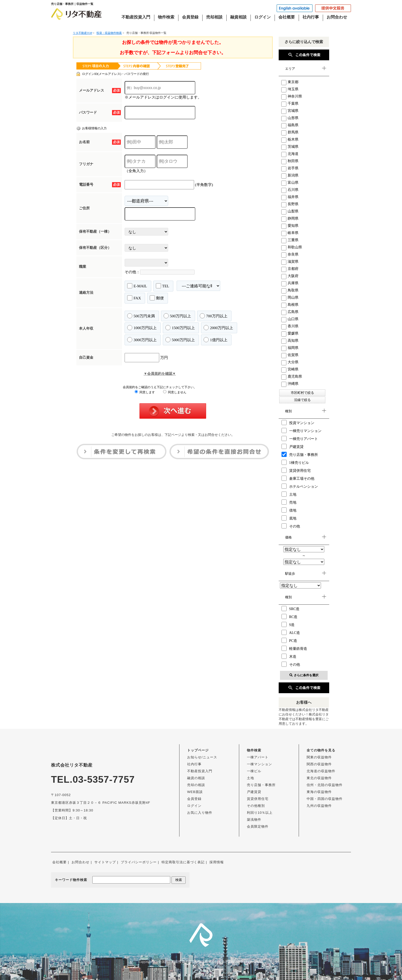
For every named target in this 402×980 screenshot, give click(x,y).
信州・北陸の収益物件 (325, 785)
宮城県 (290, 111)
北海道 (290, 154)
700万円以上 (214, 316)
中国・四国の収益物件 (325, 799)
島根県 (290, 305)
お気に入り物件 (200, 813)
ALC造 (291, 632)
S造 (288, 624)
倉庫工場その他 (298, 478)
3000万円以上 (142, 340)
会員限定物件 (258, 826)
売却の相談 (196, 785)
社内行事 (311, 17)
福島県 (290, 125)
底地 (289, 518)
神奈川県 (292, 96)
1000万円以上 (142, 328)
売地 (289, 502)
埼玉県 (290, 89)
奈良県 (290, 254)
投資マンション (298, 423)
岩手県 (290, 168)
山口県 (290, 319)
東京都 (290, 82)
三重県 (290, 240)
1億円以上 (215, 340)
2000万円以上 (218, 328)
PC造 (289, 640)
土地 (289, 494)
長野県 (290, 204)
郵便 (157, 298)
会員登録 (190, 17)
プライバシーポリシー (139, 862)
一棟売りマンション (301, 430)
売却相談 (214, 17)
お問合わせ (337, 17)
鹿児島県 (292, 376)
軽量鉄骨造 (294, 648)
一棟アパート (258, 757)
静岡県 (290, 218)
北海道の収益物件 (321, 771)
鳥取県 (290, 290)
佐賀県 (290, 355)
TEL (163, 286)
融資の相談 (196, 778)
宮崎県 (290, 369)
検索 (179, 880)
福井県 (290, 197)
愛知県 (290, 226)
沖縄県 (290, 384)
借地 (289, 510)
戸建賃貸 (293, 446)
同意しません (175, 392)
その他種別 (256, 806)
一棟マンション (259, 764)
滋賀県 (290, 262)
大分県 (290, 362)
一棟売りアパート (300, 438)
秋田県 (290, 161)
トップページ (198, 750)
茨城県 (290, 147)
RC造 (290, 616)
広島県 (290, 312)
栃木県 (290, 139)
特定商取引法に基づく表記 (183, 862)
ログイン (263, 17)
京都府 (290, 269)
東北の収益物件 (319, 778)
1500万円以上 (180, 328)
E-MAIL (137, 286)
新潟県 (290, 175)
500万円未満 (141, 316)
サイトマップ (105, 862)
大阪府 (290, 276)
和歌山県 (292, 247)
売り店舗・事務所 (300, 454)
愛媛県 (290, 333)
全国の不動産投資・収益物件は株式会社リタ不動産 (197, 962)
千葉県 (290, 104)
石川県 (290, 190)
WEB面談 (195, 792)
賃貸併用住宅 (296, 470)
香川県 (290, 326)
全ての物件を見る (321, 750)
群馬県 (290, 132)
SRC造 (290, 609)
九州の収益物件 (319, 806)
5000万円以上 (180, 340)
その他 (291, 526)
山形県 (290, 118)
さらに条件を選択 (304, 675)
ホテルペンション (300, 486)
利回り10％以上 (260, 813)
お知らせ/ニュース (202, 757)
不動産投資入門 (136, 17)
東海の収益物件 (319, 792)
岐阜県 (290, 233)
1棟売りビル (295, 462)
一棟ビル (254, 771)
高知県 (290, 341)
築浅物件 (254, 820)
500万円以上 (177, 316)
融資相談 (238, 17)
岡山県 (290, 297)
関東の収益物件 (319, 757)
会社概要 (287, 17)
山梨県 (290, 211)
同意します (145, 392)
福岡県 (290, 348)
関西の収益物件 (319, 764)
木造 (289, 656)
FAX (134, 298)
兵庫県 (290, 283)
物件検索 (166, 17)
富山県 (290, 183)
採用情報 (217, 862)
